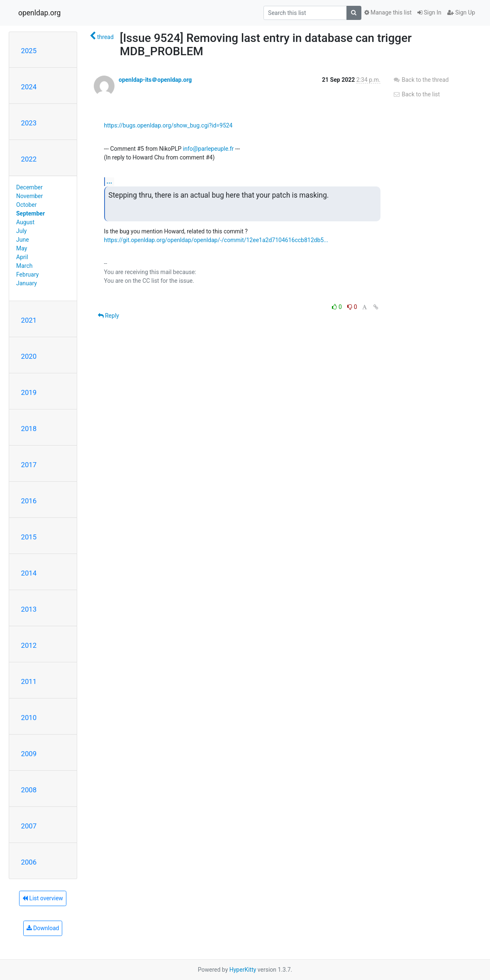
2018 (29, 429)
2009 (29, 754)
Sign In (429, 12)
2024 (29, 87)
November (29, 196)
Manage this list (388, 12)
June (23, 240)
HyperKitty (243, 970)
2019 (29, 392)
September (30, 213)
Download (43, 928)
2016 (29, 501)
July (21, 231)
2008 (29, 790)
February (27, 274)
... (110, 181)
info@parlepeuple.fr (208, 149)
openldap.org (39, 13)
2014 (29, 573)
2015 (29, 537)
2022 (29, 159)
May (22, 248)
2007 (29, 826)
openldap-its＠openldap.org (155, 80)
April (22, 257)
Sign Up (461, 12)
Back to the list (416, 94)
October (26, 205)
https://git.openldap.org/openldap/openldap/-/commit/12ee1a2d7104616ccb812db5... (216, 240)
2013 (29, 609)
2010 (29, 718)
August (25, 222)
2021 (29, 320)
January (27, 283)
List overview (43, 898)
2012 (29, 645)
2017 (29, 465)
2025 (29, 51)
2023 (29, 123)
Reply (108, 316)
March (24, 266)
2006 (29, 862)
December (29, 187)
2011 (29, 681)
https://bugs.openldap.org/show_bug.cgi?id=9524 (168, 125)
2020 (29, 356)
